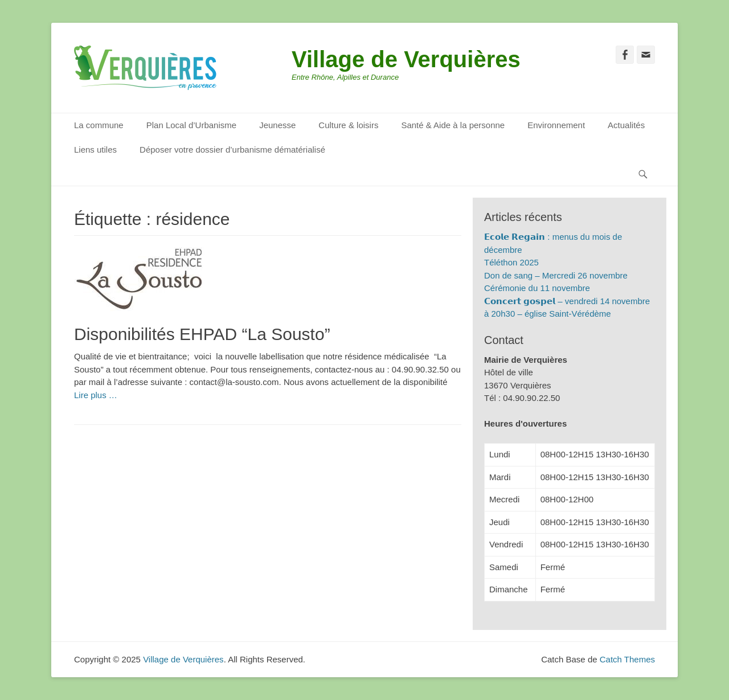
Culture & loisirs (348, 125)
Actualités (626, 125)
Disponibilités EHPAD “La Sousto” (202, 334)
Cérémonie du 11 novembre (537, 288)
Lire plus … (96, 395)
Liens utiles (95, 150)
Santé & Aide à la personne (453, 125)
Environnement (556, 125)
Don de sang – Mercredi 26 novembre (556, 275)
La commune (99, 125)
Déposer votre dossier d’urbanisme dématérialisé (232, 150)
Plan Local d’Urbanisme (191, 125)
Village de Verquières (406, 59)
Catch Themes (627, 659)
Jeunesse (277, 125)
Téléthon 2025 (511, 262)
